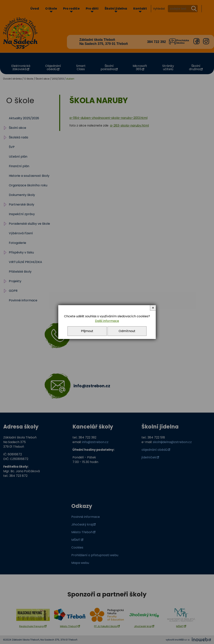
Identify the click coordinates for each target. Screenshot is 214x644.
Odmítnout (127, 331)
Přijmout (87, 331)
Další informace (107, 321)
